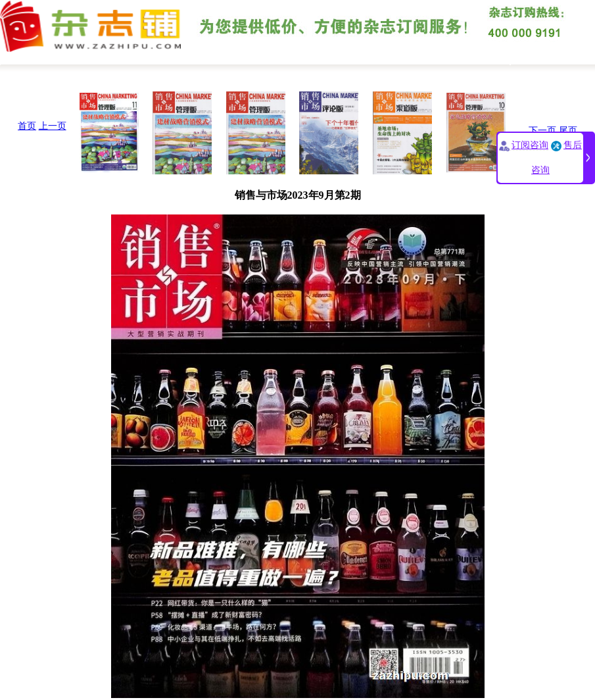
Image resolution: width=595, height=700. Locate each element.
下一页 (542, 131)
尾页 (568, 131)
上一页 (53, 126)
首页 (27, 126)
